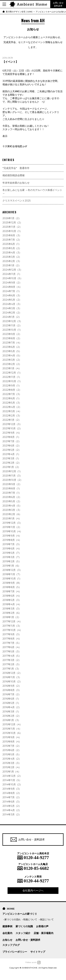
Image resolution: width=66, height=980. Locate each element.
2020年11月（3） (12, 476)
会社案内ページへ (33, 890)
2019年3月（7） (12, 557)
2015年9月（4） (12, 737)
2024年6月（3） (12, 295)
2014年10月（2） (12, 784)
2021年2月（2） (12, 463)
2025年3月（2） (12, 257)
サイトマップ (38, 952)
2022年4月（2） (12, 407)
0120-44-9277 (36, 857)
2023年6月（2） (12, 347)
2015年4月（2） (12, 759)
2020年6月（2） (12, 497)
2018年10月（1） (12, 579)
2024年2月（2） (12, 313)
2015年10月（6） (12, 733)
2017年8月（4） (12, 639)
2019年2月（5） (12, 561)
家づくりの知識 (24, 926)
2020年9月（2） (12, 484)
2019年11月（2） (12, 527)
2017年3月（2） (12, 660)
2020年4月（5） (12, 506)
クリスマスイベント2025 (17, 201)
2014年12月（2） (12, 776)
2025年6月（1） (12, 244)
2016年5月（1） (11, 703)
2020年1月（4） (12, 518)
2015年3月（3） (12, 763)
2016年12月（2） (12, 673)
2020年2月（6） (12, 514)
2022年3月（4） (12, 411)
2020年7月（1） (12, 493)
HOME (11, 908)
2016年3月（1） (11, 711)
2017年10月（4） (12, 630)
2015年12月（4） (12, 724)
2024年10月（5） (13, 278)
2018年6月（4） (12, 596)
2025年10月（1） (12, 231)
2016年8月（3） (12, 690)
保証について (47, 919)
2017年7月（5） (12, 643)
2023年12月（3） (12, 321)
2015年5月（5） (12, 754)
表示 (5, 136)
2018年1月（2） (11, 617)
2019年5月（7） (12, 553)
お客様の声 (42, 926)
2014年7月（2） (12, 797)
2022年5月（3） (12, 403)
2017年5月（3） (12, 651)
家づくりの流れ (12, 919)
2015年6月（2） (12, 750)
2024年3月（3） (12, 308)
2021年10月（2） (12, 428)
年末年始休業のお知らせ (16, 183)
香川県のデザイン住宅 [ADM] (19, 12)
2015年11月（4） (12, 729)
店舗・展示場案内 (44, 933)
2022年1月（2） (12, 420)
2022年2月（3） (12, 416)
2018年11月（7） (12, 574)
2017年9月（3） (12, 634)
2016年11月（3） (12, 677)
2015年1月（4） (11, 772)
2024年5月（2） (12, 300)
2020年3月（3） (12, 510)
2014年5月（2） (12, 806)
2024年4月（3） (12, 304)
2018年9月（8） (12, 583)
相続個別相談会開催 (14, 175)
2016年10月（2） (12, 681)
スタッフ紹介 (23, 933)
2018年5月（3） (12, 600)
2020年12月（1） (12, 471)
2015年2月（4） (12, 767)
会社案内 (7, 933)
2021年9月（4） (12, 433)
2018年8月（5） (12, 587)
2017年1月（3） (11, 669)
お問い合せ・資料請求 (28, 840)
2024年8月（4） (12, 287)
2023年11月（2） (12, 325)
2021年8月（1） (11, 437)
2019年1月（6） (11, 566)
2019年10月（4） (12, 531)
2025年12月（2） (12, 222)
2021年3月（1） (11, 458)
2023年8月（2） (12, 338)
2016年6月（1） (11, 699)
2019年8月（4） (12, 540)
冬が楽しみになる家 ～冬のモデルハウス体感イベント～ (32, 192)
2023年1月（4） (12, 368)
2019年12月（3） (12, 523)
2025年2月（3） (12, 261)
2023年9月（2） (12, 334)
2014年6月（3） (12, 802)
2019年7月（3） (12, 544)
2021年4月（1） (11, 454)
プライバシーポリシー (15, 952)
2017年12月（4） (12, 621)
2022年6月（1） (12, 398)
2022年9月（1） (12, 385)
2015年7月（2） (12, 746)
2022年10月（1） (12, 381)
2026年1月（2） (12, 218)
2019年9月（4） (12, 536)
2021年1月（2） (11, 467)
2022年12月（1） (12, 373)
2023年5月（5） (12, 351)
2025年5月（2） (12, 248)
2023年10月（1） (12, 330)
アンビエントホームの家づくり (20, 914)
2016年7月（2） (12, 694)
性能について (30, 919)
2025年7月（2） (12, 240)
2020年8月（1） (12, 488)
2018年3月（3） (12, 609)
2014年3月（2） (12, 814)
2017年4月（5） (12, 656)
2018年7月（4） (12, 591)
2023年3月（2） (12, 360)
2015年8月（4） (12, 742)
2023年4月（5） (12, 355)
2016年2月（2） (12, 716)
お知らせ (7, 940)
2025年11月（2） (12, 227)
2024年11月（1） (12, 274)
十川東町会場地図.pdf (15, 146)
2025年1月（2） (12, 265)
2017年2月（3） (12, 664)
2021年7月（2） (12, 441)
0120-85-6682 (36, 868)
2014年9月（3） (12, 789)
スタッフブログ (11, 945)
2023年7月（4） (12, 343)
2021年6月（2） (12, 446)
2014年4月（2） (12, 810)
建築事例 (7, 926)
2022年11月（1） (12, 377)
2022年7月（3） (12, 394)
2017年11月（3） (12, 626)
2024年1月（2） (12, 317)
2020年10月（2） (13, 480)
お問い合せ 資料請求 (58, 4)
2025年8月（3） (12, 235)
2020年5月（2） (12, 501)
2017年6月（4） (12, 647)
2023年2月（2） (12, 364)
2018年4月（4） (12, 604)
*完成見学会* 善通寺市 (16, 168)
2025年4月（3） (12, 253)
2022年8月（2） (12, 390)
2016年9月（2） (12, 686)
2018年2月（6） (12, 613)
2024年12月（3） (12, 270)
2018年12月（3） (12, 570)
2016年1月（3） (11, 720)
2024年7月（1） (12, 291)
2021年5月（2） (12, 450)
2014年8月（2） (12, 793)
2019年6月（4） (12, 548)
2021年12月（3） (12, 424)
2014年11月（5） (12, 780)
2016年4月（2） (12, 707)
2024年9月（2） (12, 283)
